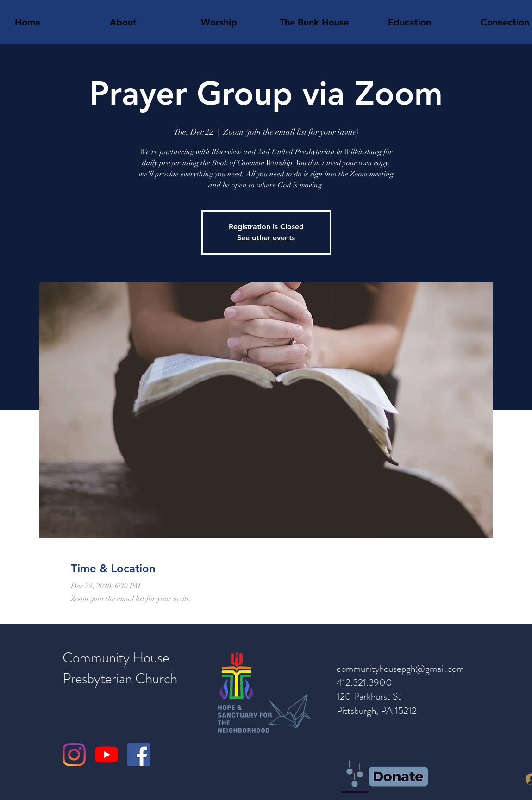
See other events (266, 238)
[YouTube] (106, 755)
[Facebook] (139, 755)
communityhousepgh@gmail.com (400, 669)
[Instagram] (74, 755)
